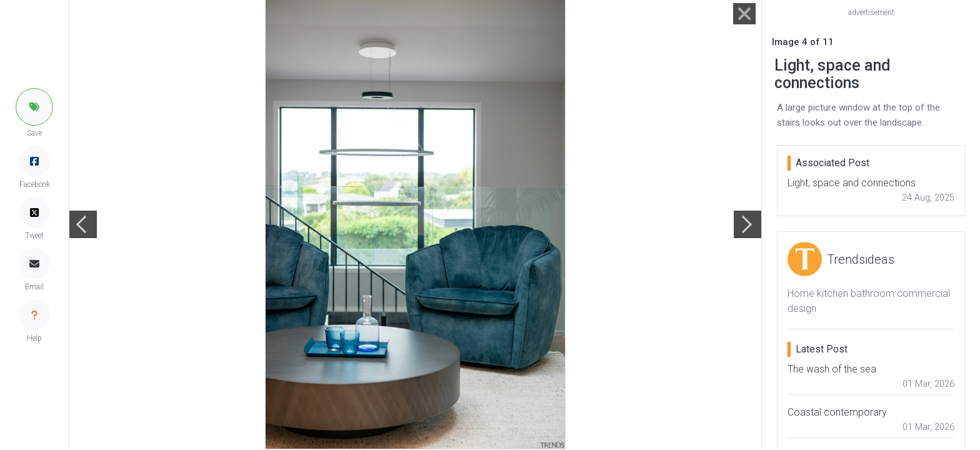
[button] (34, 107)
